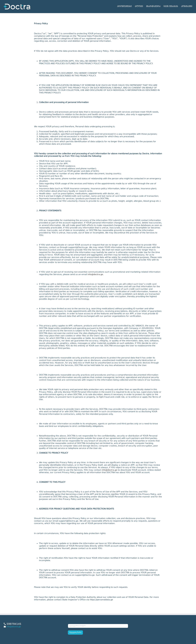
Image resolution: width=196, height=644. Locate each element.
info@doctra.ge (95, 275)
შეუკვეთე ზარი (75, 633)
